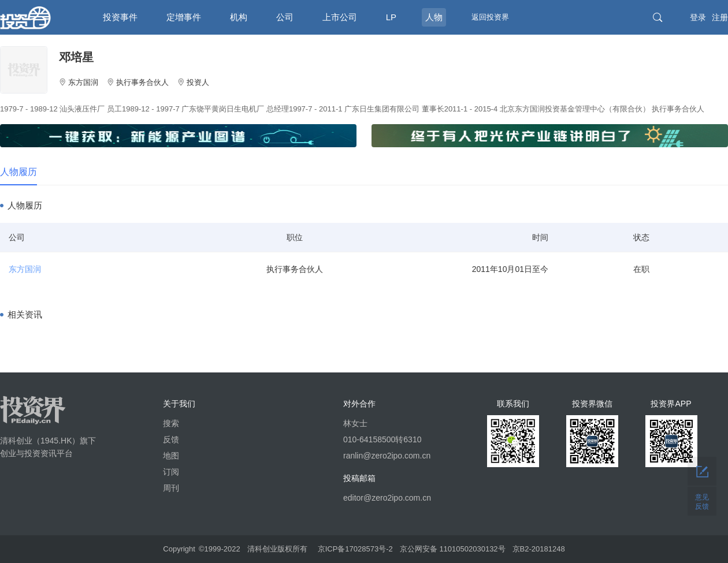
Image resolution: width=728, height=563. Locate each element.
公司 (285, 17)
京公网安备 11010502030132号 (453, 549)
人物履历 (18, 172)
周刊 (171, 488)
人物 (434, 17)
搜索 (171, 423)
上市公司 (340, 17)
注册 (720, 17)
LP (391, 17)
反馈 (171, 439)
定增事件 (184, 17)
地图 (171, 456)
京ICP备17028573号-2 (355, 549)
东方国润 (25, 269)
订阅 (171, 472)
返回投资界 (490, 17)
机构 (239, 17)
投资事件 (120, 17)
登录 (698, 17)
